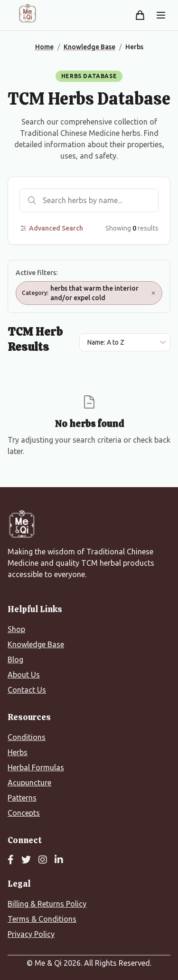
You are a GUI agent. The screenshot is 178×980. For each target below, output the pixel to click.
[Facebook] (11, 860)
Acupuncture (29, 783)
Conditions (27, 737)
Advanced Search (51, 228)
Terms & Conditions (42, 919)
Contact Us (27, 690)
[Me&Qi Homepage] (28, 13)
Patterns (22, 798)
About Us (24, 675)
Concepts (24, 813)
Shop (16, 629)
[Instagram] (43, 860)
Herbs (18, 752)
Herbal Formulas (36, 767)
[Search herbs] (89, 200)
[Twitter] (26, 860)
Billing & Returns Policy (47, 904)
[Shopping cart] (140, 15)
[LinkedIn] (59, 860)
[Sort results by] (125, 342)
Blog (15, 659)
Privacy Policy (31, 934)
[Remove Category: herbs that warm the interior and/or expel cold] (153, 293)
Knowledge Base (36, 644)
